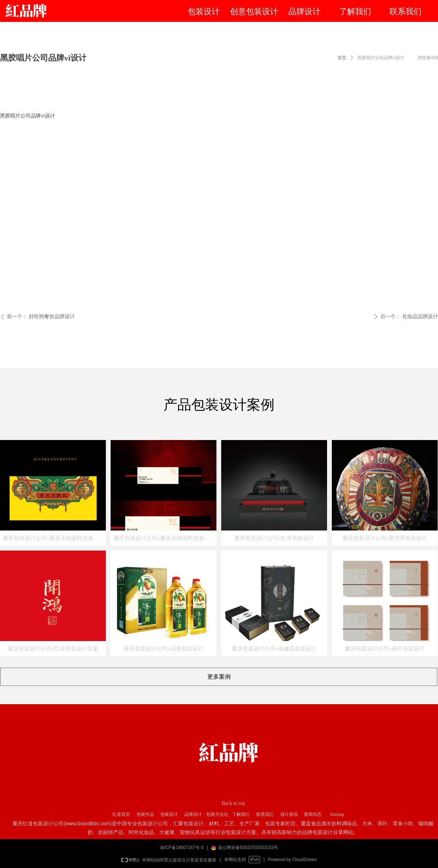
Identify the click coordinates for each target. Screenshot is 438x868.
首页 (342, 58)
